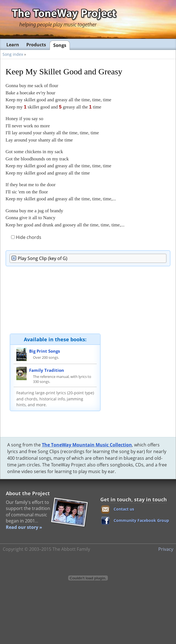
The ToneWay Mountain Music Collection (87, 445)
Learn (13, 45)
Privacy (166, 549)
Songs (60, 45)
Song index (13, 54)
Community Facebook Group (141, 520)
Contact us (124, 509)
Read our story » (24, 527)
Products (36, 45)
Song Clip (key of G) (43, 258)
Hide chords (26, 237)
